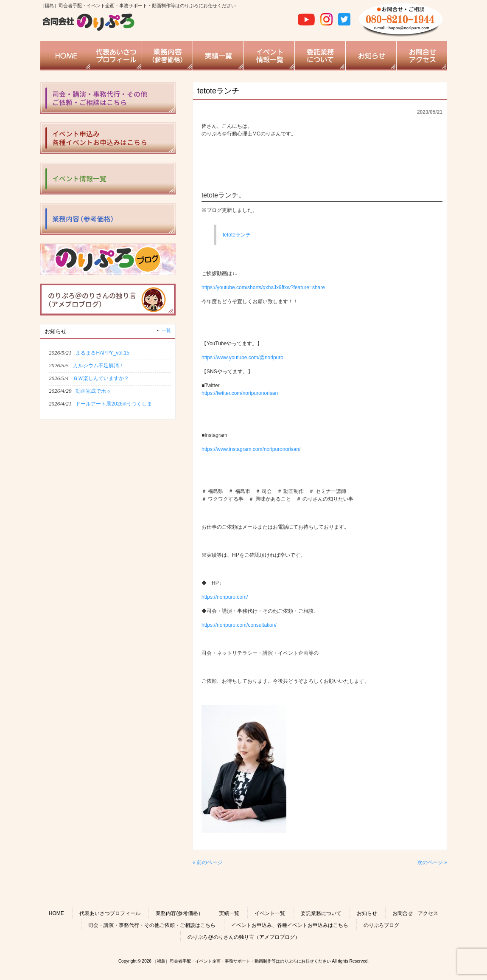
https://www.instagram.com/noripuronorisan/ (251, 449)
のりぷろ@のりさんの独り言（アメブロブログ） (243, 937)
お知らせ (367, 913)
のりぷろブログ (381, 925)
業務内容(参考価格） (179, 913)
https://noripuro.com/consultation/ (239, 625)
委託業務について (321, 913)
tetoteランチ (237, 235)
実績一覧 (229, 913)
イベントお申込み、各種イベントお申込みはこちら (290, 925)
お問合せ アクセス (415, 913)
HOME (56, 913)
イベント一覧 (270, 913)
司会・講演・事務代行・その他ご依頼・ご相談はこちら (152, 925)
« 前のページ (207, 862)
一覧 (166, 330)
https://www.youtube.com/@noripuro (242, 358)
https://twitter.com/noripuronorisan (240, 393)
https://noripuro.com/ (225, 597)
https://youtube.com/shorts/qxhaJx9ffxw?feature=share (263, 287)
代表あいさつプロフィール (110, 913)
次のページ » (432, 862)
